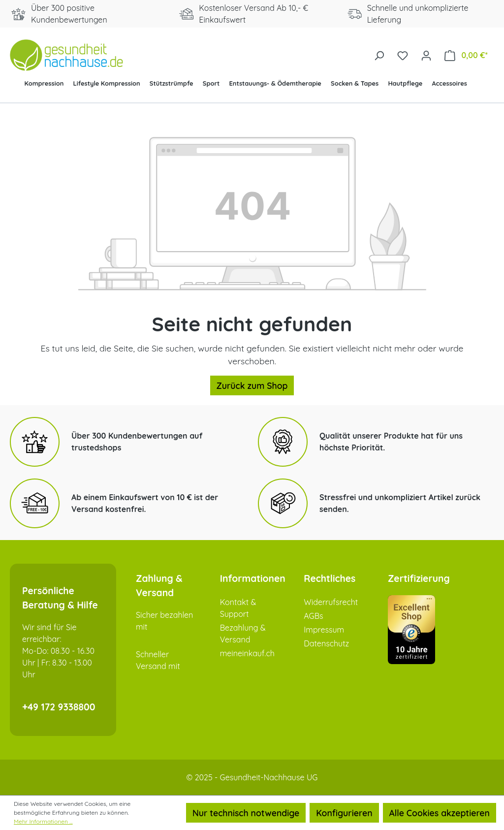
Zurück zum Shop (252, 385)
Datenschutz (326, 643)
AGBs (313, 616)
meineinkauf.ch (247, 653)
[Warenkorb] (466, 55)
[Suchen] (379, 55)
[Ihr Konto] (426, 55)
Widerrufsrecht (331, 602)
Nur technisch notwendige (246, 813)
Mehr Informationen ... (43, 821)
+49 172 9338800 (59, 707)
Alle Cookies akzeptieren (440, 813)
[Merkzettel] (403, 55)
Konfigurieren (344, 813)
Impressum (324, 630)
